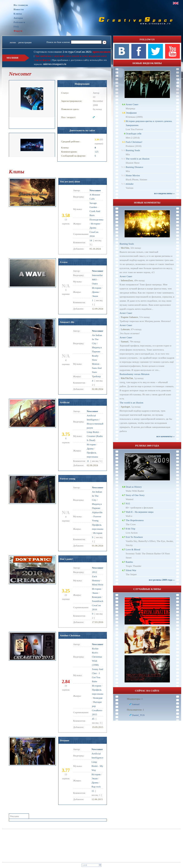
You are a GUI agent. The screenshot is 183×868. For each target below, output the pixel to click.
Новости (19, 9)
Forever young (67, 479)
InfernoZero (127, 280)
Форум (18, 31)
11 (88, 461)
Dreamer (65, 740)
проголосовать (101, 52)
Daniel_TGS (138, 715)
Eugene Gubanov (129, 317)
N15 (128, 503)
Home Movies (133, 175)
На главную (21, 5)
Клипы (18, 14)
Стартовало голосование (63, 52)
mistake (130, 184)
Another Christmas (70, 635)
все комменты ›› (166, 436)
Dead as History (134, 487)
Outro (95, 284)
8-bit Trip (130, 529)
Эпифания (131, 113)
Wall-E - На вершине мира (140, 512)
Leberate (125, 329)
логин (13, 42)
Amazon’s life (67, 322)
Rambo (129, 562)
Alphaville (97, 512)
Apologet (125, 407)
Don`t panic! (66, 559)
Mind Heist (98, 584)
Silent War (131, 570)
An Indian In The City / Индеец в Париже (97, 343)
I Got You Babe (96, 677)
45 (93, 719)
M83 (94, 279)
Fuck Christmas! (134, 142)
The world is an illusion (138, 159)
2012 (94, 572)
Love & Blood (133, 549)
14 (91, 240)
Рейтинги (19, 22)
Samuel (125, 341)
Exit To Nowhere (134, 537)
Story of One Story (135, 495)
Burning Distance (134, 167)
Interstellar (97, 275)
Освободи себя (134, 134)
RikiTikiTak (127, 378)
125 (97, 152)
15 (93, 791)
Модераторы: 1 (135, 699)
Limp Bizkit (93, 432)
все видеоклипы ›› (164, 193)
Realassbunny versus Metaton (134, 374)
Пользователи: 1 (135, 710)
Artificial (65, 402)
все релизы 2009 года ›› (162, 580)
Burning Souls (133, 150)
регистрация (25, 42)
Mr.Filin (125, 248)
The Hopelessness (135, 520)
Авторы (18, 18)
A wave (64, 262)
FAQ (16, 27)
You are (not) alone (70, 181)
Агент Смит (132, 104)
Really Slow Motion (96, 360)
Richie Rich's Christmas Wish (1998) (97, 657)
